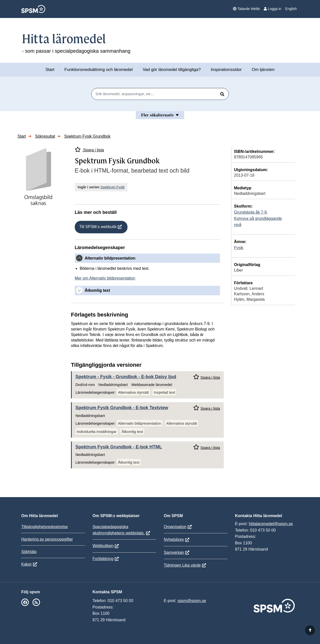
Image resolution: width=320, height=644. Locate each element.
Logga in (272, 9)
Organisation (175, 527)
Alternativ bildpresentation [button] (110, 258)
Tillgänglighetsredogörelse (44, 527)
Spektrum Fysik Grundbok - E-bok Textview (122, 408)
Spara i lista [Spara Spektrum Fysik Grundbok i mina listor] (89, 150)
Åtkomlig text (132, 432)
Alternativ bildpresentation (140, 423)
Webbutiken (103, 546)
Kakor (26, 564)
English (291, 9)
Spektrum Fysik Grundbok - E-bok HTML (119, 447)
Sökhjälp (29, 552)
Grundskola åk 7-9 (250, 212)
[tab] (147, 258)
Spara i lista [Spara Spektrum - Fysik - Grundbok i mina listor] (207, 377)
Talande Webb (246, 9)
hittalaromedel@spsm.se (271, 524)
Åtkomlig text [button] (97, 290)
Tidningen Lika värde (182, 565)
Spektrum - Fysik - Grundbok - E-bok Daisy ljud (126, 377)
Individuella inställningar (97, 432)
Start (50, 70)
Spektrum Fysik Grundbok (87, 136)
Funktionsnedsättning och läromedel (99, 70)
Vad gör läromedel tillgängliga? (172, 70)
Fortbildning (103, 559)
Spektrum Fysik (112, 187)
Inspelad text (164, 392)
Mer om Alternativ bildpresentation (105, 278)
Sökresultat (45, 136)
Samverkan (174, 552)
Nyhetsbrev (174, 539)
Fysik (239, 248)
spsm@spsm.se (192, 601)
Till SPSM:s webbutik (98, 227)
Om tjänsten (263, 70)
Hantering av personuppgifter (47, 539)
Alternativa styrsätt (133, 392)
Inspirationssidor (226, 70)
